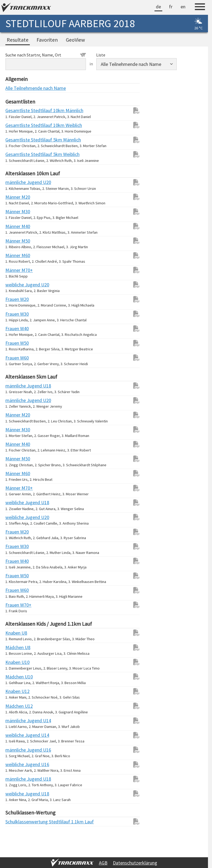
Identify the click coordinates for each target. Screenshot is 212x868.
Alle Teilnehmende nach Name (16, 88)
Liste (101, 55)
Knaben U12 (16, 691)
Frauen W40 (16, 328)
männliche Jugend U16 (16, 750)
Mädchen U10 (16, 677)
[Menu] (200, 8)
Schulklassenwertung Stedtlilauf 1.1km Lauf (16, 822)
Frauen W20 (16, 299)
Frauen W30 (16, 314)
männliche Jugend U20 (16, 182)
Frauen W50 (16, 343)
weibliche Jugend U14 (16, 735)
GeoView (75, 40)
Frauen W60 (16, 358)
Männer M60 (16, 255)
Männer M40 (16, 226)
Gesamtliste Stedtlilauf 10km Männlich (16, 110)
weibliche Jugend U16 (16, 764)
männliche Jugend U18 (16, 386)
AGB (103, 863)
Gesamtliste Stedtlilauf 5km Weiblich (16, 154)
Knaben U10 (16, 662)
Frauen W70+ (16, 605)
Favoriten (47, 40)
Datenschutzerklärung (135, 863)
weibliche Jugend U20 (16, 285)
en (183, 7)
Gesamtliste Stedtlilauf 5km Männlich (16, 140)
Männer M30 (16, 211)
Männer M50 (16, 241)
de (158, 7)
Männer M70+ (16, 270)
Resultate (18, 40)
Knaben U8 (16, 633)
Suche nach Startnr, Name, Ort (46, 55)
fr (171, 7)
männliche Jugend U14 (16, 721)
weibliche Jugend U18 (16, 502)
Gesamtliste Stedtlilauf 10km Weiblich (16, 125)
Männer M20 (16, 197)
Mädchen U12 (16, 706)
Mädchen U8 (16, 647)
